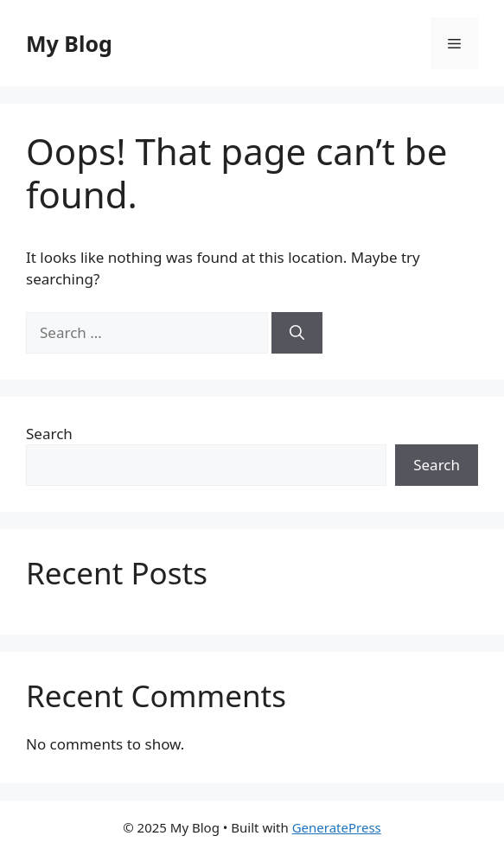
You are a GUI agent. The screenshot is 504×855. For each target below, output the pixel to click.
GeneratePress (337, 827)
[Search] (297, 333)
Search (49, 434)
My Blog (69, 43)
